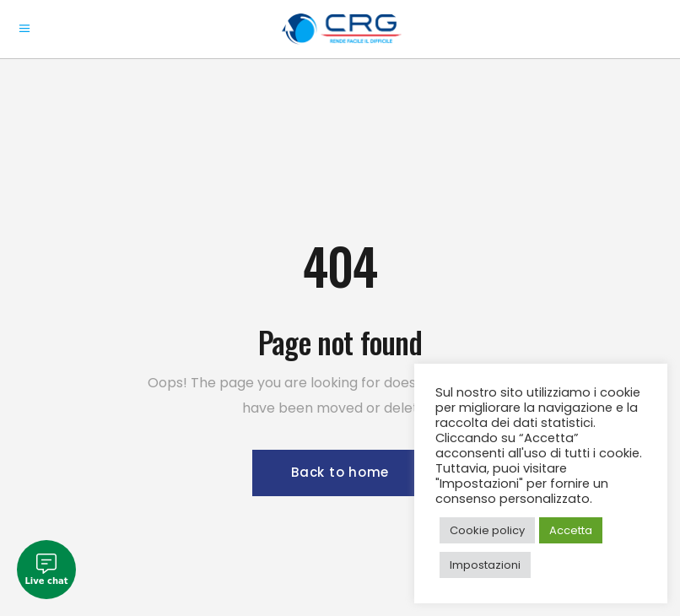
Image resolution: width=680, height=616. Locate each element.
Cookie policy (487, 530)
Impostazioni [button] (485, 565)
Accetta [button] (571, 530)
